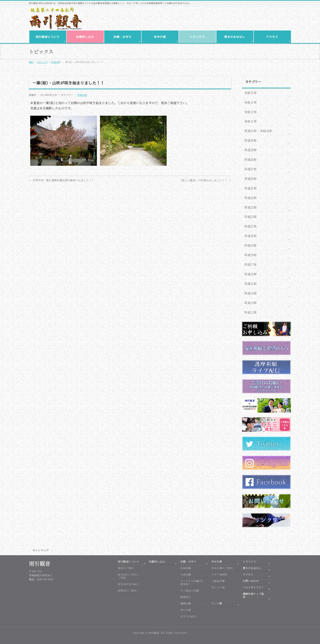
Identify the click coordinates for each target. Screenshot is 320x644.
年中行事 (217, 561)
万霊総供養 (218, 581)
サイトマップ (40, 550)
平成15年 (250, 284)
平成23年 (250, 208)
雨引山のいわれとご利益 (128, 576)
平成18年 (250, 255)
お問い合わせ (251, 581)
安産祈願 (186, 568)
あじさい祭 (218, 587)
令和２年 (250, 121)
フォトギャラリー (253, 587)
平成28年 (250, 160)
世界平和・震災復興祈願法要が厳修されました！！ (62, 180)
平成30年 (250, 141)
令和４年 (250, 103)
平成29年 (250, 150)
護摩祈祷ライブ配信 (253, 595)
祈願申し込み (157, 561)
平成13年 (250, 303)
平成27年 (250, 169)
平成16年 (250, 274)
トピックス (249, 561)
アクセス (248, 574)
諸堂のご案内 (126, 568)
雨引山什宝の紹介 (128, 584)
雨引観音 (154, 633)
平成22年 (250, 217)
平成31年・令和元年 (258, 131)
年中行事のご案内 (222, 568)
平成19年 (250, 246)
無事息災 (186, 597)
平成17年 (250, 265)
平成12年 (250, 313)
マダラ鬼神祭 (219, 574)
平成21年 (250, 226)
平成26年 (250, 179)
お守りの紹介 (188, 616)
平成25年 (250, 188)
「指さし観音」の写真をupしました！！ (205, 180)
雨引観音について (128, 561)
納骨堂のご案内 (127, 590)
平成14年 (250, 293)
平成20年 (250, 236)
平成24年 (82, 95)
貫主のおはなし (252, 568)
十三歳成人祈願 (190, 590)
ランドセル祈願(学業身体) (192, 582)
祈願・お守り (188, 561)
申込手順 (186, 610)
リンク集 (217, 603)
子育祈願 (186, 574)
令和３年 (250, 112)
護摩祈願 (186, 603)
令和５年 (250, 93)
